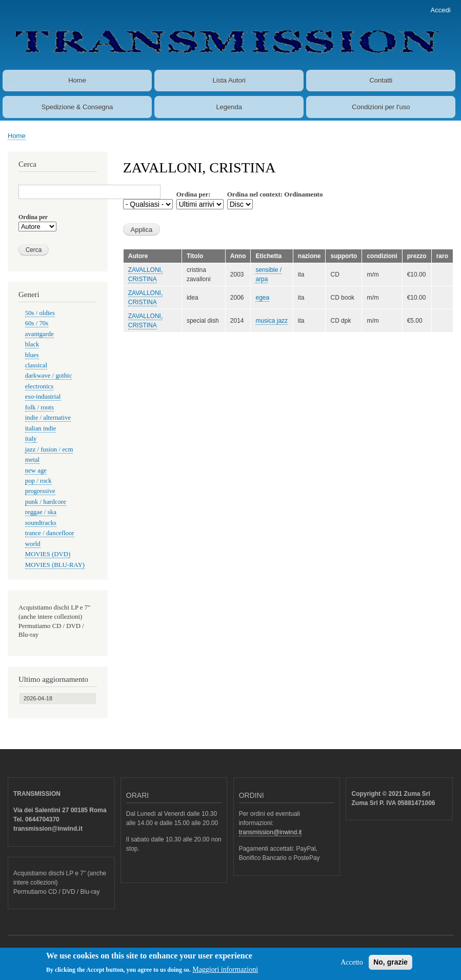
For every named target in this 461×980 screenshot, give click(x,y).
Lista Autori (229, 80)
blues (32, 355)
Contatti (381, 80)
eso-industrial (43, 397)
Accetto (352, 965)
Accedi (441, 10)
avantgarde (39, 334)
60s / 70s (37, 323)
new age (36, 471)
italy (31, 439)
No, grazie (390, 965)
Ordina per (33, 217)
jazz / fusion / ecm (49, 449)
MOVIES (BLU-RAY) (55, 565)
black (32, 344)
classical (36, 365)
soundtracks (41, 523)
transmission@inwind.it (270, 832)
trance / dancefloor (50, 533)
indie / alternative (48, 418)
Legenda (229, 107)
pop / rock (38, 481)
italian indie (41, 428)
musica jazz (272, 321)
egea (262, 298)
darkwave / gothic (49, 376)
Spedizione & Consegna (77, 107)
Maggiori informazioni (225, 973)
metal (32, 460)
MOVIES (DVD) (48, 554)
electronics (39, 386)
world (33, 544)
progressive (40, 491)
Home (77, 80)
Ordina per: (194, 194)
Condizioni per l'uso (381, 107)
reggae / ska (41, 512)
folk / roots (39, 407)
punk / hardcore (46, 502)
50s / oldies (40, 313)
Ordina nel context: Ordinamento (275, 194)
